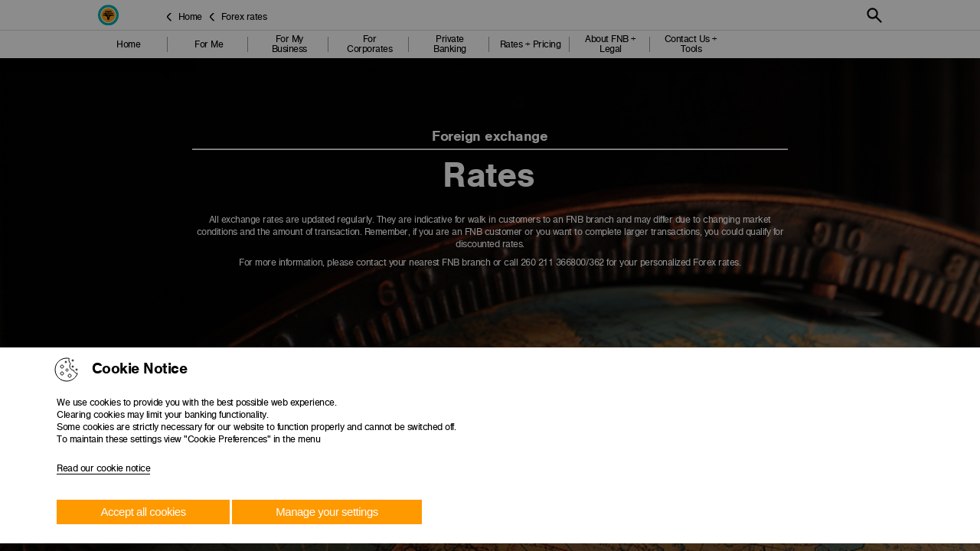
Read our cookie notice (103, 468)
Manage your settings (327, 512)
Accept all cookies (144, 512)
